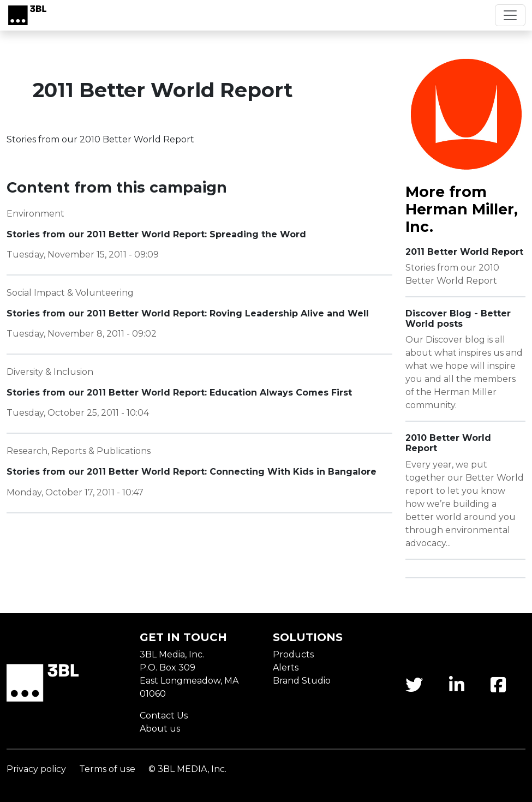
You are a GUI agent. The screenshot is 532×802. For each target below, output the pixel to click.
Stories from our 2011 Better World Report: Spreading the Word (156, 234)
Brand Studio (302, 681)
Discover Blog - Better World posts (458, 319)
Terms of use (107, 769)
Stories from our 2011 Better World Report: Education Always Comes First (179, 393)
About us (160, 729)
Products (293, 654)
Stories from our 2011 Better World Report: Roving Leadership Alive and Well (188, 313)
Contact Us (164, 716)
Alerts (286, 668)
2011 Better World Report (464, 252)
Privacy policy (36, 769)
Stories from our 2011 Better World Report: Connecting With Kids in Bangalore (192, 472)
